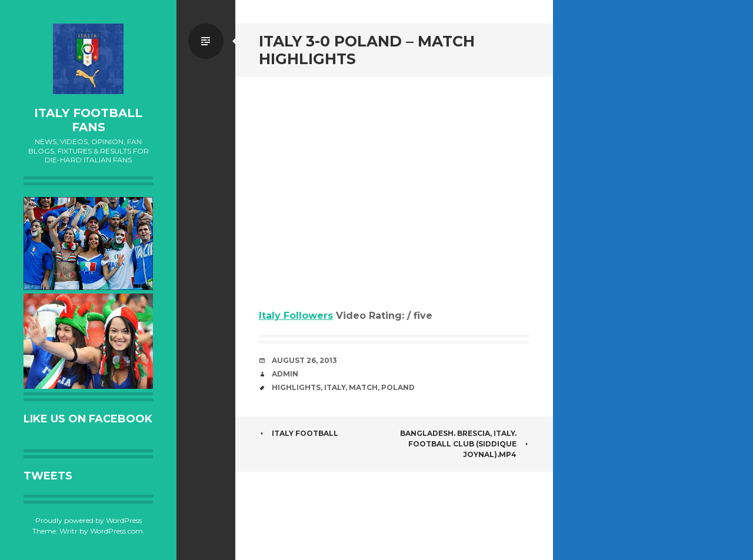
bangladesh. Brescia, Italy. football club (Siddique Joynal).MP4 (465, 444)
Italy (335, 387)
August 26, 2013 (304, 360)
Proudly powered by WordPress (89, 520)
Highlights (296, 387)
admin (285, 374)
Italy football (299, 433)
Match (363, 387)
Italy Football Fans (88, 120)
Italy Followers (296, 316)
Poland (398, 387)
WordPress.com (116, 531)
